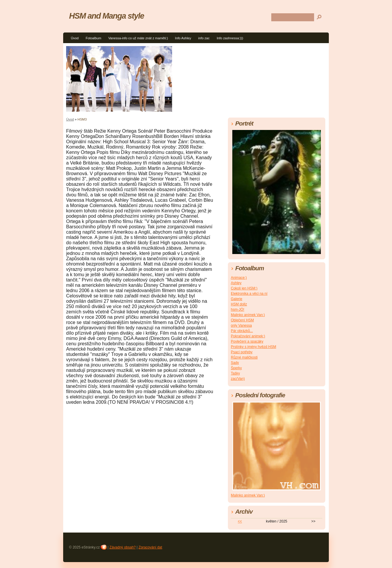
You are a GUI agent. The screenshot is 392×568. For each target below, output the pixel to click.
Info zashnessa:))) (230, 38)
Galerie (237, 299)
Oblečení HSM (242, 320)
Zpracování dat (150, 547)
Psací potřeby (242, 352)
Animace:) (239, 278)
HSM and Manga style (107, 16)
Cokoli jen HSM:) (244, 288)
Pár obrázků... (242, 331)
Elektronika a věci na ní (249, 294)
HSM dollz (239, 304)
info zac (204, 38)
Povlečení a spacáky (247, 341)
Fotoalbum (93, 38)
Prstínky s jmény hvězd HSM (253, 347)
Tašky (235, 373)
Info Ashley (183, 38)
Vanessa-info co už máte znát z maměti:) (138, 38)
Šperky (236, 368)
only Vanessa (241, 325)
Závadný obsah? (123, 547)
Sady (235, 363)
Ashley (236, 283)
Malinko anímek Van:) (248, 315)
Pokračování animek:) (248, 336)
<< (240, 521)
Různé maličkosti (244, 357)
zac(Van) (238, 379)
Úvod (75, 38)
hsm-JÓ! (237, 310)
